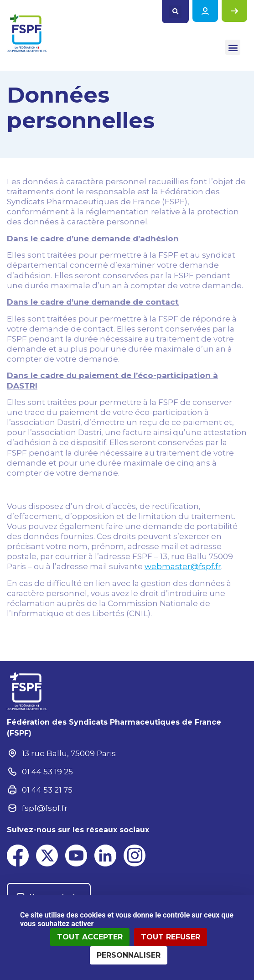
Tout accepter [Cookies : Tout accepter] (90, 937)
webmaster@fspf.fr (183, 566)
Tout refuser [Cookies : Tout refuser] (171, 937)
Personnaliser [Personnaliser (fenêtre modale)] (129, 955)
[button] (175, 12)
